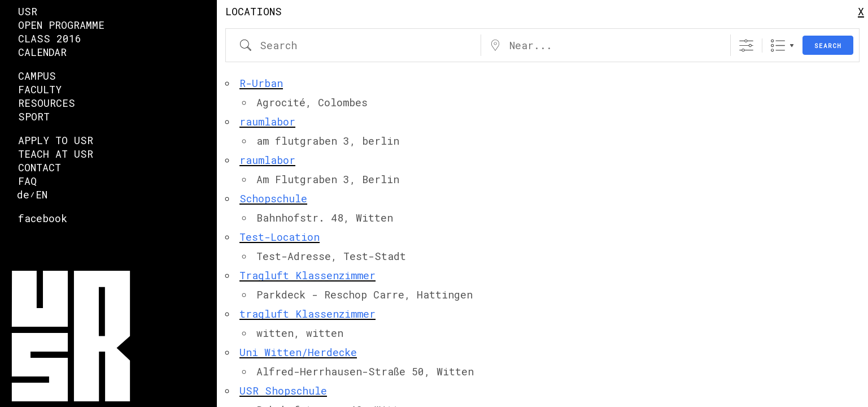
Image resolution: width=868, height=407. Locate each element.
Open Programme (61, 25)
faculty (40, 89)
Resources (47, 103)
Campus (37, 76)
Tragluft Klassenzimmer (307, 275)
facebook (43, 218)
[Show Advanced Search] (746, 46)
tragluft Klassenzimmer (307, 314)
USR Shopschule (283, 391)
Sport (34, 116)
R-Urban (261, 83)
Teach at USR (56, 154)
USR (28, 11)
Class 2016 (50, 38)
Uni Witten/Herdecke (298, 352)
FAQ (27, 181)
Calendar (42, 52)
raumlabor (267, 122)
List (778, 46)
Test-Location (280, 237)
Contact (40, 167)
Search (828, 46)
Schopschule (273, 198)
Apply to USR (56, 140)
